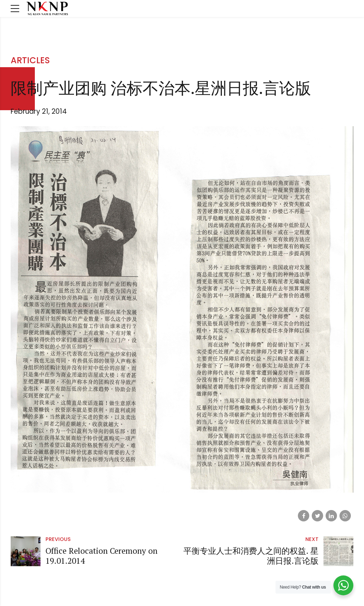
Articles (30, 60)
